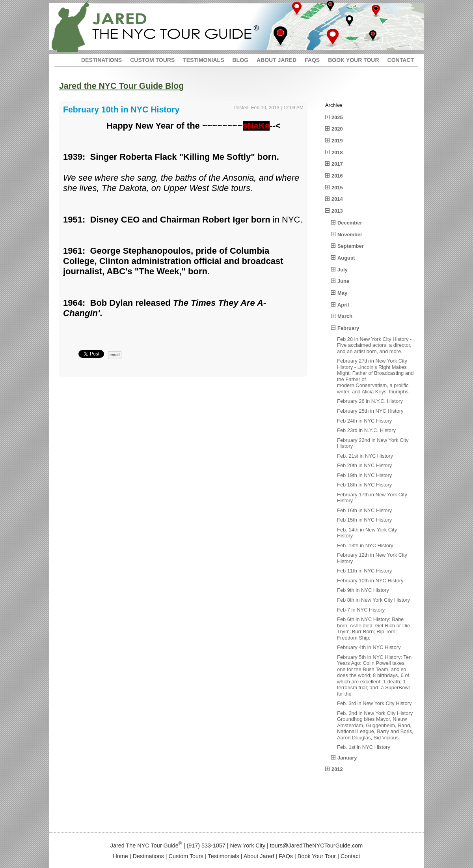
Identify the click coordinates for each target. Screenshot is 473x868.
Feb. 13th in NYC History (365, 545)
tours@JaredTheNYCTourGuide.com (316, 846)
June (343, 281)
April (343, 305)
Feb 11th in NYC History (364, 571)
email (115, 355)
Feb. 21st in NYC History (365, 456)
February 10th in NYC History (370, 581)
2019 (337, 141)
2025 (337, 117)
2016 (337, 176)
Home (120, 856)
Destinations (148, 856)
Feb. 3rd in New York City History (374, 703)
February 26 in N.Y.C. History (370, 401)
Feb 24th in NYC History (364, 421)
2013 (337, 211)
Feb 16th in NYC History (364, 510)
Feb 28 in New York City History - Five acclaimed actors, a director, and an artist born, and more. (374, 345)
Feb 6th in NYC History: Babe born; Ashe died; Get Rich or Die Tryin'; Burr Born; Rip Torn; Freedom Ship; (373, 629)
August (346, 258)
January (347, 758)
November (350, 235)
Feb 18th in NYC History (364, 485)
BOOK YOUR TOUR (353, 60)
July (343, 270)
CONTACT (401, 60)
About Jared (259, 856)
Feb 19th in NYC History (364, 475)
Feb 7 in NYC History (361, 610)
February (348, 328)
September (351, 246)
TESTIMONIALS (203, 60)
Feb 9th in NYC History (363, 590)
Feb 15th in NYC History (364, 520)
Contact (350, 856)
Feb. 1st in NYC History (364, 747)
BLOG (240, 60)
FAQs (286, 856)
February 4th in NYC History (369, 647)
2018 (337, 152)
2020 (337, 129)
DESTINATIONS (101, 60)
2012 (337, 769)
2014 (337, 199)
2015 (337, 188)
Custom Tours (186, 856)
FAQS (312, 60)
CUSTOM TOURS (152, 60)
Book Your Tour (317, 856)
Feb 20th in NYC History (364, 465)
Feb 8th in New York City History (373, 600)
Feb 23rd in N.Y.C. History (366, 430)
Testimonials (224, 856)
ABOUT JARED (277, 60)
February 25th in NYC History (370, 411)
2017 (337, 164)
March (345, 316)
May (342, 293)
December (350, 223)
